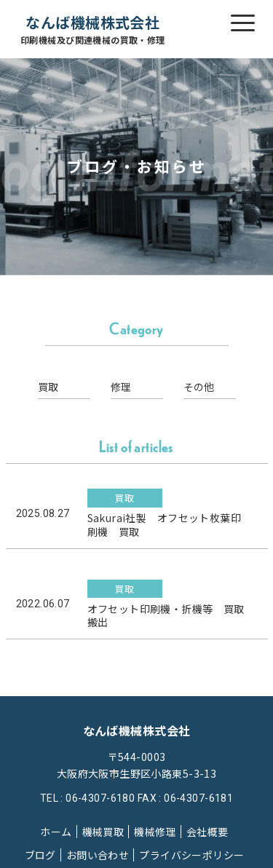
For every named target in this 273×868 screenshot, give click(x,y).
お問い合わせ (98, 855)
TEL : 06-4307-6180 (88, 798)
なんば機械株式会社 (93, 29)
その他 (199, 387)
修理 (121, 387)
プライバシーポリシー (191, 855)
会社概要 (207, 832)
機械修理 (155, 832)
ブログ (40, 855)
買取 (48, 387)
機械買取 (103, 832)
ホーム (56, 832)
